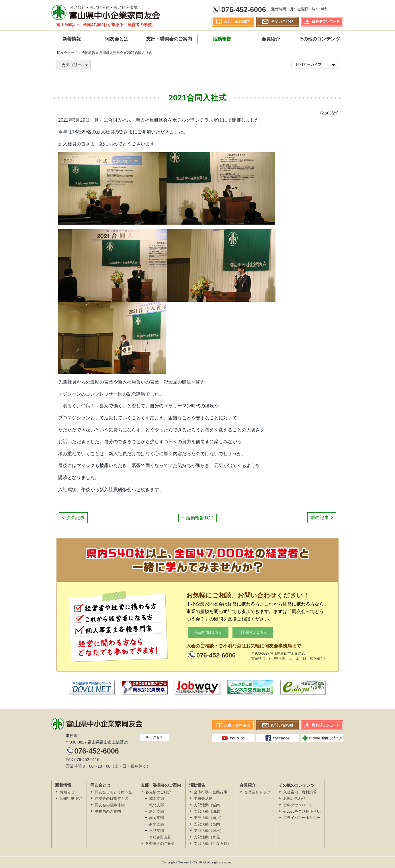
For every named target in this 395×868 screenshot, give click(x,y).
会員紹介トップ (257, 792)
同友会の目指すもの (112, 798)
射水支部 (157, 824)
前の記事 (320, 518)
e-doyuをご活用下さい (302, 811)
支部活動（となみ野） (212, 843)
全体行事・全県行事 (211, 792)
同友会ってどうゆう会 (114, 792)
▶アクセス (155, 737)
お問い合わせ (294, 798)
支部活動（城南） (209, 805)
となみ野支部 (160, 837)
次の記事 (75, 518)
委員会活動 (203, 798)
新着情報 (72, 39)
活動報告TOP (200, 518)
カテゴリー (72, 65)
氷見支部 (157, 831)
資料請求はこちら (253, 632)
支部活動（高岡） (209, 824)
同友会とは (117, 39)
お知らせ (67, 792)
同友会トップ (67, 53)
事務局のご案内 (108, 811)
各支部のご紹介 (158, 792)
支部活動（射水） (209, 831)
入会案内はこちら (208, 632)
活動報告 (222, 39)
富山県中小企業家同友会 (106, 12)
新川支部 (157, 811)
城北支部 (157, 805)
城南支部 (157, 798)
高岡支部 (157, 818)
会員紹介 (271, 39)
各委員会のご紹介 (160, 843)
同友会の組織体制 (110, 805)
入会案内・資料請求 (300, 792)
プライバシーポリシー (302, 818)
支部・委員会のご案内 (169, 39)
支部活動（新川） (209, 818)
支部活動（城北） (209, 811)
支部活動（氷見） (209, 837)
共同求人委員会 (111, 53)
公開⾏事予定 (71, 798)
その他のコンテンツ (319, 39)
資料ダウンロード (298, 805)
